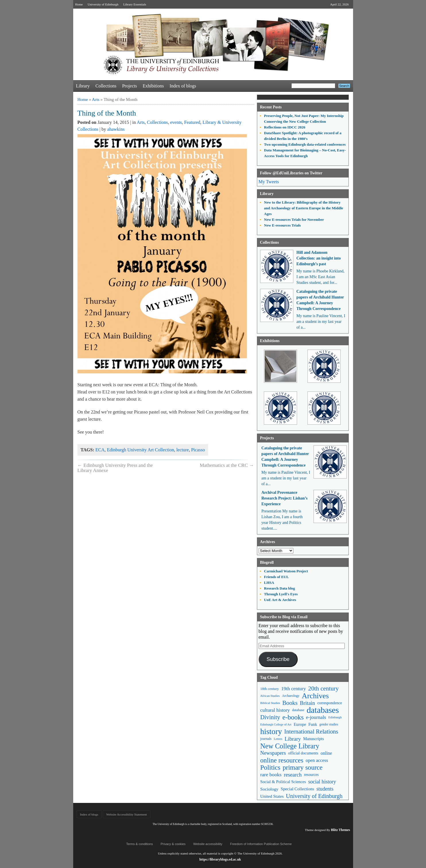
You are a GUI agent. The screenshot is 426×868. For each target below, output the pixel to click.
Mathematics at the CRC (227, 465)
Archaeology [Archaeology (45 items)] (291, 696)
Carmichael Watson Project (286, 571)
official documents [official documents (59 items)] (303, 753)
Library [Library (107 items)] (293, 739)
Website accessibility (208, 844)
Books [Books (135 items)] (290, 703)
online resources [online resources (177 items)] (282, 760)
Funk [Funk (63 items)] (313, 724)
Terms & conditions (140, 844)
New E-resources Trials (282, 225)
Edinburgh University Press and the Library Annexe (115, 468)
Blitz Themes (341, 830)
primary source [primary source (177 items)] (303, 767)
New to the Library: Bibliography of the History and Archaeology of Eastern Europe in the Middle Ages (304, 208)
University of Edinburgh (103, 4)
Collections (106, 86)
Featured (192, 122)
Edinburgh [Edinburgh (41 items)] (335, 717)
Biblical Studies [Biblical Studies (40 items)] (270, 703)
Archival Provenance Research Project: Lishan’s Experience (285, 498)
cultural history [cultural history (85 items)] (275, 710)
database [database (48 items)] (298, 710)
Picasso (198, 450)
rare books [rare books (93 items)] (271, 775)
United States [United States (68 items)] (272, 796)
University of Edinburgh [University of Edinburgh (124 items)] (314, 796)
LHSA (269, 583)
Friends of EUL (277, 577)
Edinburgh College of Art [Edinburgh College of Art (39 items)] (276, 724)
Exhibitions (153, 86)
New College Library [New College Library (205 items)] (290, 746)
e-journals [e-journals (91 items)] (316, 717)
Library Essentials (135, 4)
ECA (100, 450)
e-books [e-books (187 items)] (293, 717)
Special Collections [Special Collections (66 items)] (297, 789)
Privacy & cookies (173, 844)
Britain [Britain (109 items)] (308, 703)
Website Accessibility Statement (126, 814)
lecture (183, 450)
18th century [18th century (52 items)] (270, 689)
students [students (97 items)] (325, 789)
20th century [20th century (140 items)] (324, 688)
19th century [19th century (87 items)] (294, 689)
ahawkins (116, 129)
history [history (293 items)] (271, 732)
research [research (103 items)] (293, 775)
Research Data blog (280, 588)
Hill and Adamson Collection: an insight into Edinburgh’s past (319, 258)
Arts (96, 100)
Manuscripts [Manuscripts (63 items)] (313, 739)
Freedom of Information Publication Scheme (261, 844)
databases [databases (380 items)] (323, 710)
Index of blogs (183, 86)
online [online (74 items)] (326, 753)
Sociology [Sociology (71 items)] (269, 789)
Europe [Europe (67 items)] (300, 724)
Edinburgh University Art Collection (140, 450)
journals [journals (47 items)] (266, 739)
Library (83, 86)
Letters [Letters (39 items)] (278, 739)
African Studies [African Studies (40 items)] (270, 696)
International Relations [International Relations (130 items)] (311, 732)
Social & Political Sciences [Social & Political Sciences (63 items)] (283, 782)
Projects (129, 86)
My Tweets (269, 182)
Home (79, 4)
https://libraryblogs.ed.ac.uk (220, 859)
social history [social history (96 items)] (322, 782)
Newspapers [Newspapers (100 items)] (273, 753)
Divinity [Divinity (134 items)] (270, 717)
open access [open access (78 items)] (317, 760)
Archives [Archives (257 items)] (315, 696)
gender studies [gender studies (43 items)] (329, 724)
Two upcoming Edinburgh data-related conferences (305, 144)
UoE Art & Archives (280, 600)
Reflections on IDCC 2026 (285, 127)
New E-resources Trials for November (294, 220)
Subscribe (278, 659)
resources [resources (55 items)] (311, 775)
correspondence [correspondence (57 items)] (330, 703)
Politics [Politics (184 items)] (270, 767)
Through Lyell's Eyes (281, 594)
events (176, 122)
